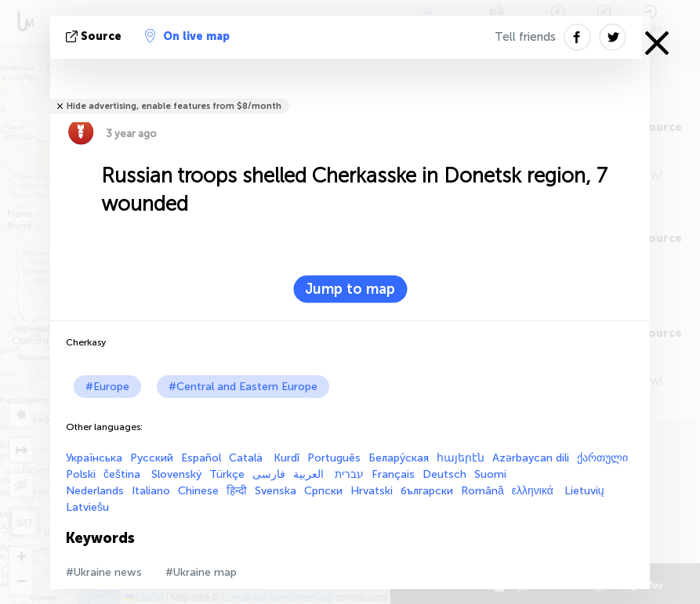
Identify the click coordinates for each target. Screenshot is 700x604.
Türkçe (227, 474)
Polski (81, 474)
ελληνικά (534, 491)
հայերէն (461, 458)
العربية (310, 474)
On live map (187, 36)
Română (482, 491)
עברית (349, 474)
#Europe (107, 387)
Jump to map (350, 289)
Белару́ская (399, 458)
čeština (123, 474)
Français (393, 474)
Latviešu (87, 507)
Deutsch (444, 474)
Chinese (198, 491)
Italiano (151, 491)
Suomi (490, 474)
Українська (94, 458)
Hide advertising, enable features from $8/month (174, 106)
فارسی (269, 474)
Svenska (276, 491)
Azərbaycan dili (531, 458)
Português (334, 458)
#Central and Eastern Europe (243, 387)
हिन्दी (237, 491)
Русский (152, 458)
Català (247, 458)
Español (201, 458)
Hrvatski (372, 491)
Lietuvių (584, 491)
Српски (323, 491)
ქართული (602, 458)
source (95, 36)
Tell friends (525, 37)
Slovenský (176, 474)
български (427, 491)
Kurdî (287, 458)
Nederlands (95, 491)
